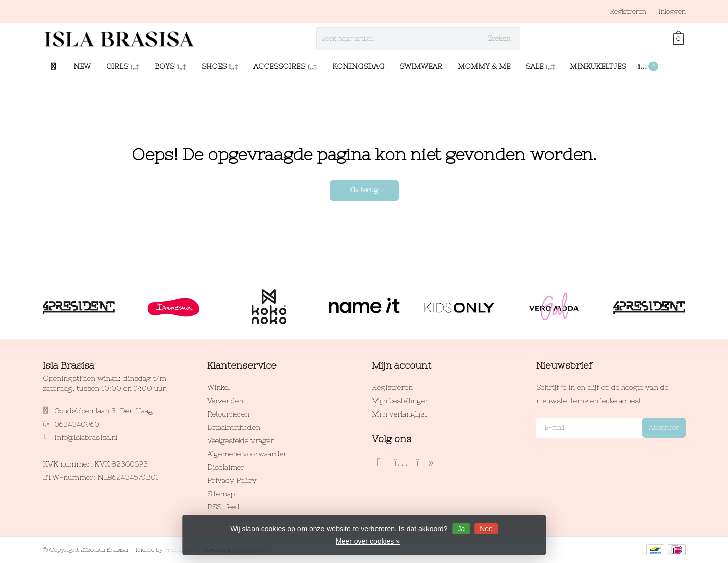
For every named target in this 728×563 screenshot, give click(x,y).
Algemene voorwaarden (247, 454)
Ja (461, 529)
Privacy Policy (232, 480)
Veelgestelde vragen (241, 440)
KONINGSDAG (358, 66)
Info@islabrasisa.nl (86, 437)
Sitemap (221, 494)
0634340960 (77, 424)
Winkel (218, 387)
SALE (540, 66)
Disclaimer (226, 467)
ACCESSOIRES (285, 66)
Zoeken (499, 39)
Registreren (628, 11)
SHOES (220, 66)
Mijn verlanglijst (399, 414)
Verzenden (225, 401)
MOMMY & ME (484, 66)
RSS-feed (223, 507)
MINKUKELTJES (598, 66)
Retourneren (228, 414)
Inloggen (672, 11)
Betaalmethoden (234, 427)
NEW (82, 66)
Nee (486, 529)
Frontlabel (179, 550)
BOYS (170, 66)
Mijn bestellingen (401, 401)
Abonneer (664, 427)
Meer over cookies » (368, 541)
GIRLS (123, 66)
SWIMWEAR (421, 66)
